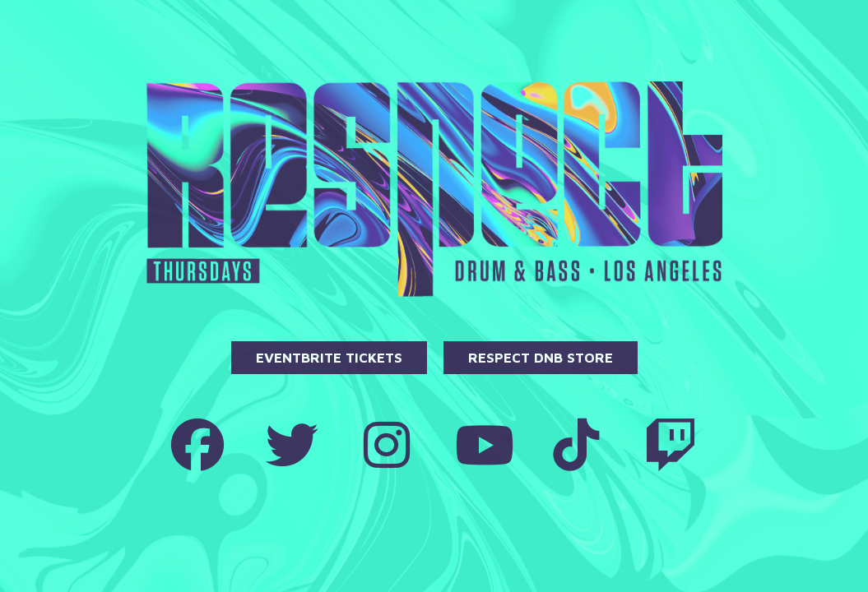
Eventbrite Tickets (329, 358)
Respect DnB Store (541, 358)
